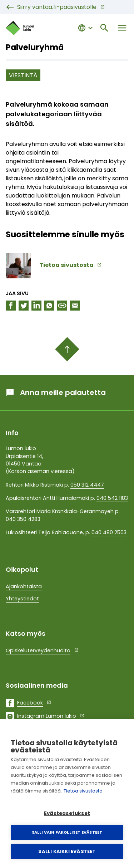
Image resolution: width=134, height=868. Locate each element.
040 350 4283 (23, 519)
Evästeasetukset (67, 813)
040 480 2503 (109, 532)
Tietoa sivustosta (83, 791)
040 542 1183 (112, 498)
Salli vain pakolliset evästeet (67, 832)
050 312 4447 (87, 485)
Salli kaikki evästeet (67, 851)
